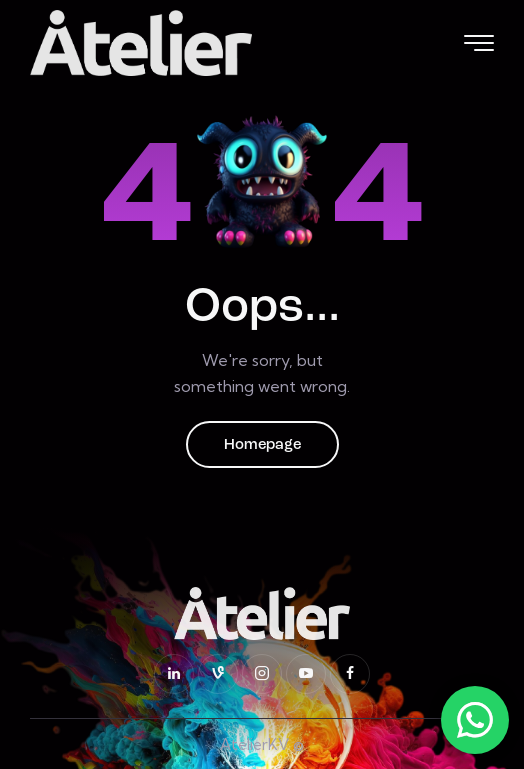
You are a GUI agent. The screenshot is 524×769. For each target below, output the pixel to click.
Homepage (262, 445)
